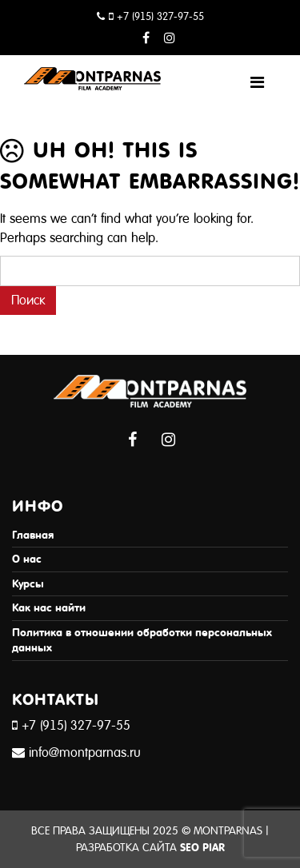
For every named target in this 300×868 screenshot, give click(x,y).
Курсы (28, 584)
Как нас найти (49, 608)
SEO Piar (202, 848)
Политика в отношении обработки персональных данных (142, 641)
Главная (33, 535)
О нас (27, 559)
